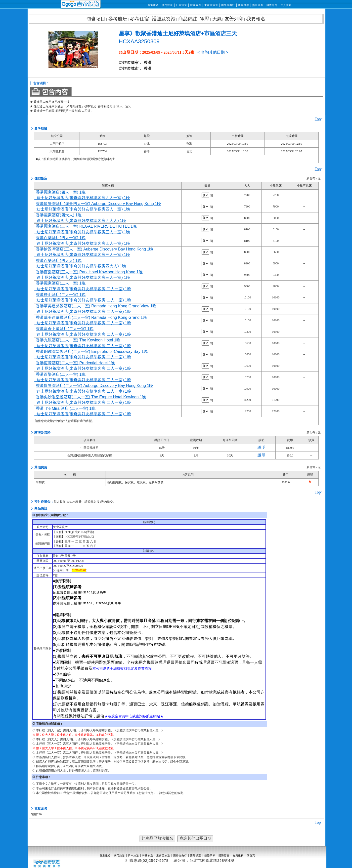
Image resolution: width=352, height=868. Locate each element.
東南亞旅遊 (211, 5)
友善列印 (234, 19)
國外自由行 (228, 5)
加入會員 (286, 5)
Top (318, 119)
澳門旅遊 (167, 5)
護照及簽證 (164, 19)
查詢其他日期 (213, 52)
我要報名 (256, 19)
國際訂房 (272, 5)
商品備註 (188, 19)
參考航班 (118, 19)
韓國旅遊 (196, 5)
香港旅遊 (153, 5)
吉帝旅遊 (81, 4)
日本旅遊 (181, 5)
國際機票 (244, 5)
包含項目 (96, 19)
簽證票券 (258, 5)
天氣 (217, 19)
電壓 (205, 19)
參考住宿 (139, 19)
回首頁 (251, 855)
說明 (262, 447)
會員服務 (238, 855)
